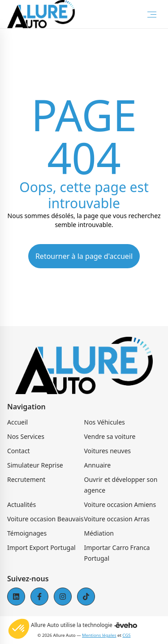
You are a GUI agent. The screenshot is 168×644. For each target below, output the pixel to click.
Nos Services (26, 436)
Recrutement (26, 479)
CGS (126, 635)
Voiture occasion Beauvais (45, 519)
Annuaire (98, 465)
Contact (19, 451)
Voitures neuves (108, 451)
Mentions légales (99, 635)
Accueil (17, 422)
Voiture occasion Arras (117, 519)
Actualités (22, 504)
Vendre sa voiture (110, 436)
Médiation (99, 533)
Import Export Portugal (41, 547)
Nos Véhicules (105, 422)
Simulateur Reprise (35, 465)
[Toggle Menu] (152, 14)
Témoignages (27, 533)
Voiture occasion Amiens (120, 504)
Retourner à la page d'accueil (84, 256)
